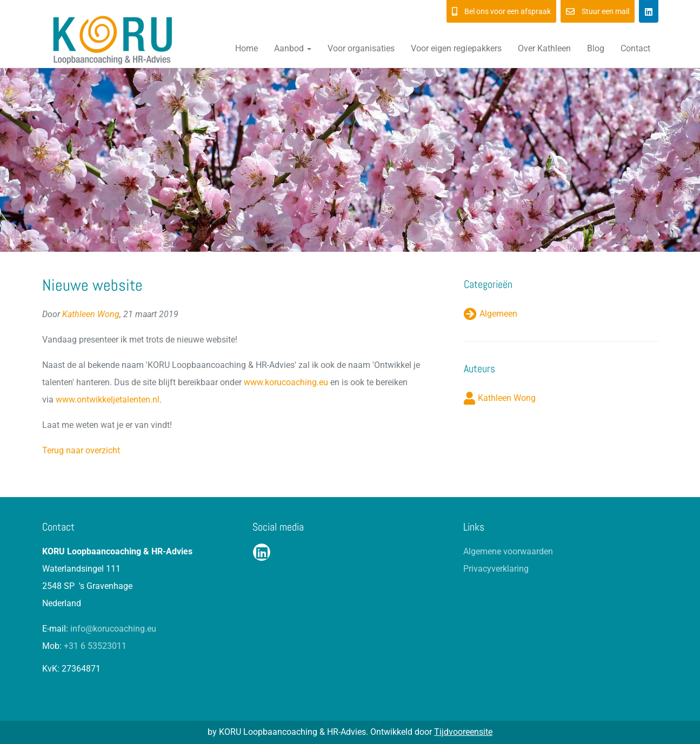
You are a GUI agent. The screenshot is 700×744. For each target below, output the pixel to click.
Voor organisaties (361, 48)
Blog (596, 48)
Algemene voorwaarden (508, 551)
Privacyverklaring (496, 569)
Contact (635, 48)
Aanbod (293, 48)
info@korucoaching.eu (113, 629)
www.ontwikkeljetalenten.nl (108, 400)
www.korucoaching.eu (286, 382)
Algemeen (498, 314)
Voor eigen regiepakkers (456, 48)
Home (246, 48)
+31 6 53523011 (95, 646)
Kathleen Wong (91, 314)
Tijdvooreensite (463, 732)
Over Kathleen (544, 48)
